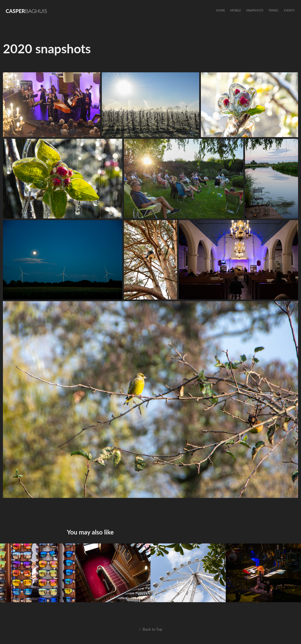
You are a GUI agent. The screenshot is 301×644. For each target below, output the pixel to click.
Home (221, 10)
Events (289, 10)
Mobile (236, 10)
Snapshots (255, 10)
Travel (274, 10)
